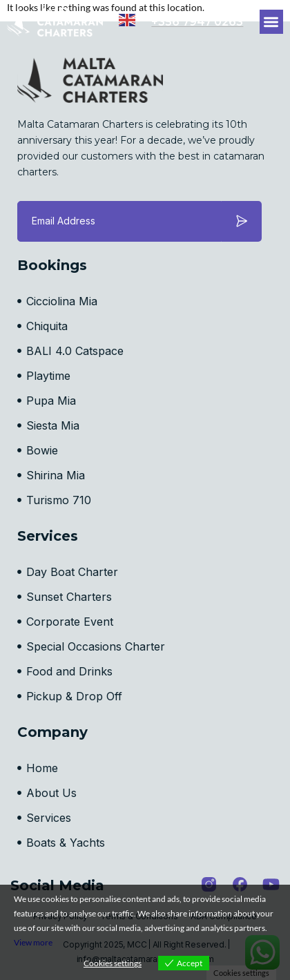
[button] (272, 22)
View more (33, 942)
